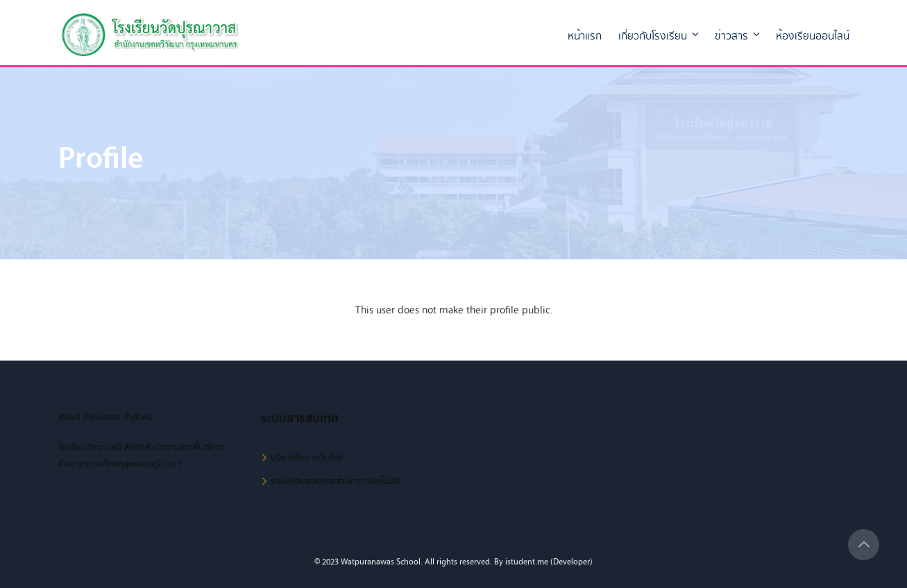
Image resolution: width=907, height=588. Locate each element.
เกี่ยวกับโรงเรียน (660, 36)
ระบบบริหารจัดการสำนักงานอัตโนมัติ (335, 481)
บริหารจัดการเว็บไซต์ (307, 458)
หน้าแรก (585, 36)
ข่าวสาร (738, 36)
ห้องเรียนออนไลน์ (813, 36)
